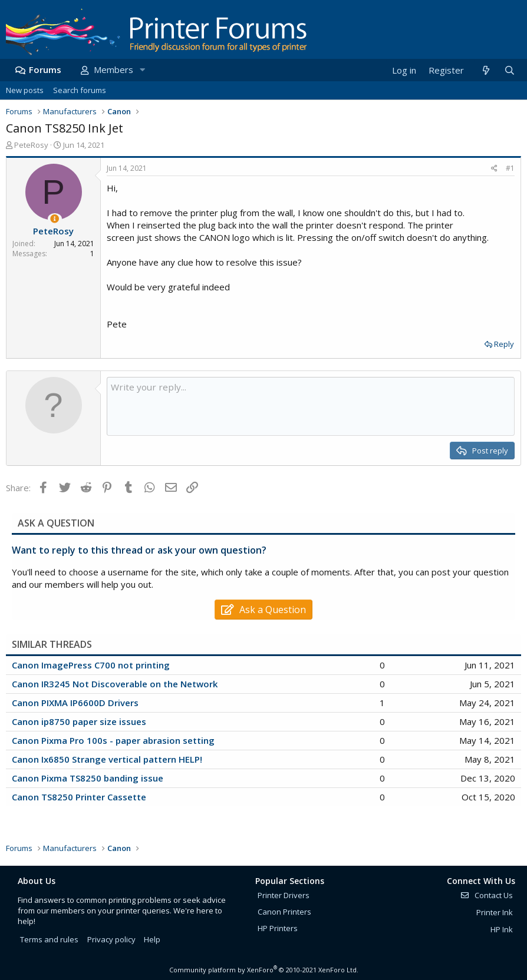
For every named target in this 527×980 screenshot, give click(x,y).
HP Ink (502, 929)
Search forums (80, 90)
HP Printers (278, 928)
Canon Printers (284, 912)
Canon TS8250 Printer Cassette (79, 797)
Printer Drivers (284, 895)
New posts (25, 90)
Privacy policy (111, 939)
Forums (45, 69)
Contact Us (486, 895)
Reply (504, 344)
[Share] (494, 169)
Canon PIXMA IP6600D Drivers (75, 703)
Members (113, 69)
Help (152, 939)
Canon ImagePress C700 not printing (91, 665)
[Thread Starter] (55, 219)
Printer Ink (495, 912)
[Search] (509, 70)
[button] (142, 70)
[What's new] (485, 70)
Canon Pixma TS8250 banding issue (88, 778)
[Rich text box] (311, 406)
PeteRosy (31, 145)
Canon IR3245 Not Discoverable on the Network (115, 684)
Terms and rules (49, 939)
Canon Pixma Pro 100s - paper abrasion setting (113, 740)
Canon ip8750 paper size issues (79, 721)
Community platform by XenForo (264, 970)
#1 (510, 168)
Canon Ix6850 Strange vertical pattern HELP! (107, 759)
